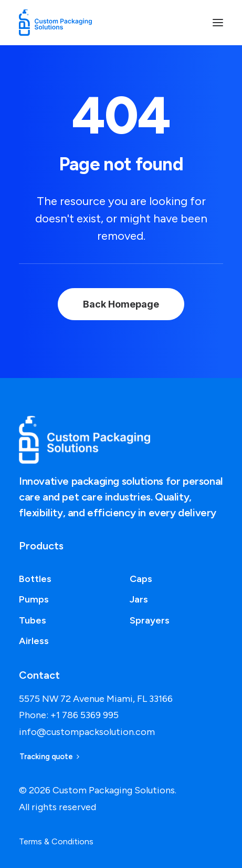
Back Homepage (121, 304)
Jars (139, 599)
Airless (34, 641)
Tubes (33, 620)
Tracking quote (49, 757)
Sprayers (150, 620)
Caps (141, 579)
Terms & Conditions (56, 841)
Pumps (34, 599)
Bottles (35, 579)
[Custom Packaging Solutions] (61, 23)
